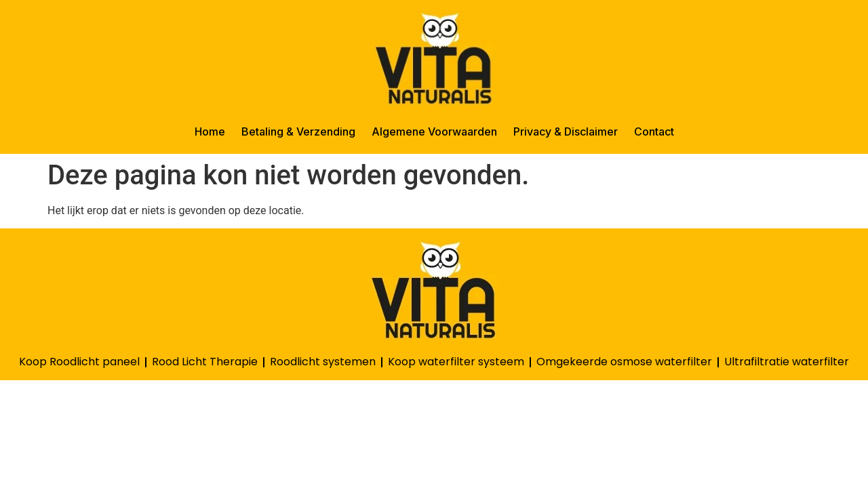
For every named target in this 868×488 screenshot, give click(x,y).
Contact (654, 131)
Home (210, 131)
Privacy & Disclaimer (566, 131)
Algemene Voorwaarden (434, 131)
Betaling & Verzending (298, 131)
